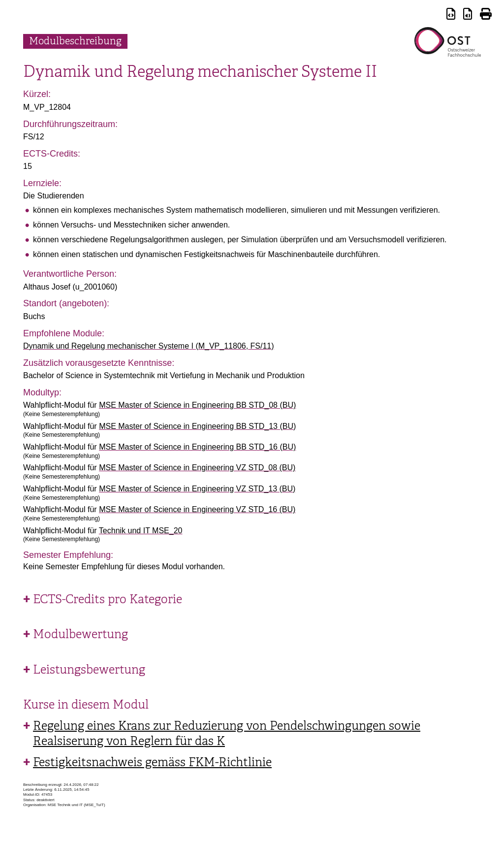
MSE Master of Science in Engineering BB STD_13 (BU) (197, 426)
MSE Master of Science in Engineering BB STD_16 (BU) (197, 447)
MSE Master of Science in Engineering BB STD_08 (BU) (197, 405)
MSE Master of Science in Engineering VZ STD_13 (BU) (197, 489)
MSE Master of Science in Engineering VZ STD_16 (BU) (197, 509)
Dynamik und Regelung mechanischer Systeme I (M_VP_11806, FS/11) (149, 346)
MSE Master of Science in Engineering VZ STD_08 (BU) (197, 468)
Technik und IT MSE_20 (141, 531)
